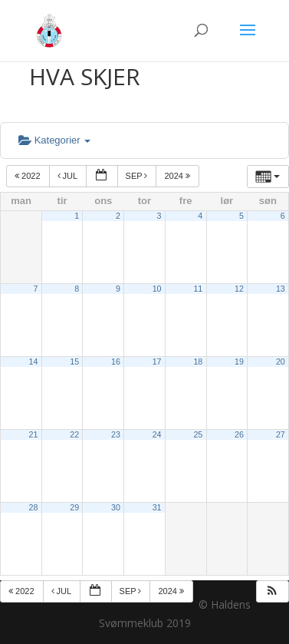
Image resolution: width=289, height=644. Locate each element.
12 (239, 289)
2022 (29, 176)
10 (157, 289)
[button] (272, 591)
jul (69, 176)
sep (138, 176)
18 (198, 362)
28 (34, 507)
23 (116, 434)
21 (34, 434)
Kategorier (54, 140)
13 (281, 289)
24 (157, 434)
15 (74, 362)
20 (281, 362)
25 (198, 434)
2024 (178, 176)
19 (239, 362)
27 (281, 434)
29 (74, 507)
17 (157, 362)
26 (239, 434)
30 (116, 507)
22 (74, 434)
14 (34, 362)
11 (198, 289)
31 (157, 507)
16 (116, 362)
